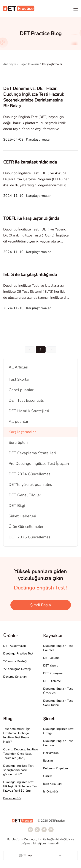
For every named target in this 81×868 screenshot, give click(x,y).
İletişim (48, 761)
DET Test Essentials (26, 400)
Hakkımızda (51, 753)
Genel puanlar (21, 390)
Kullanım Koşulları (56, 768)
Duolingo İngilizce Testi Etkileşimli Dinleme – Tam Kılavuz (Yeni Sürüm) (20, 786)
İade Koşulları (52, 784)
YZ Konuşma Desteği (17, 669)
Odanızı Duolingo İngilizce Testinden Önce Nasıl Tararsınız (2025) (21, 754)
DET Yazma (51, 666)
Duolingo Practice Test (18, 654)
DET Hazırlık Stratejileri (29, 411)
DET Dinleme (52, 681)
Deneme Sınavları (15, 677)
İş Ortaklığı (51, 792)
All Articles (18, 367)
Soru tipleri (18, 442)
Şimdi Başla (41, 605)
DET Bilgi (17, 506)
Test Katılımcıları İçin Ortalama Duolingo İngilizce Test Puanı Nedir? (17, 735)
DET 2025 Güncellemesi (30, 537)
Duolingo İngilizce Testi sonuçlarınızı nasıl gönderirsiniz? (19, 770)
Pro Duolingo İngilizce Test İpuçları (39, 464)
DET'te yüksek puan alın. (30, 485)
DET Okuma (51, 658)
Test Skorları (20, 379)
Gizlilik (48, 776)
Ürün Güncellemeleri (26, 527)
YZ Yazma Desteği (15, 661)
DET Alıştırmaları (15, 646)
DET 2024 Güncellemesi (30, 474)
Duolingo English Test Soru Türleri (58, 703)
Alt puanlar (18, 421)
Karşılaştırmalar (22, 432)
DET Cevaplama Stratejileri (32, 453)
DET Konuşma (53, 673)
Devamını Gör (12, 798)
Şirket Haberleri (22, 516)
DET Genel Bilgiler (25, 495)
